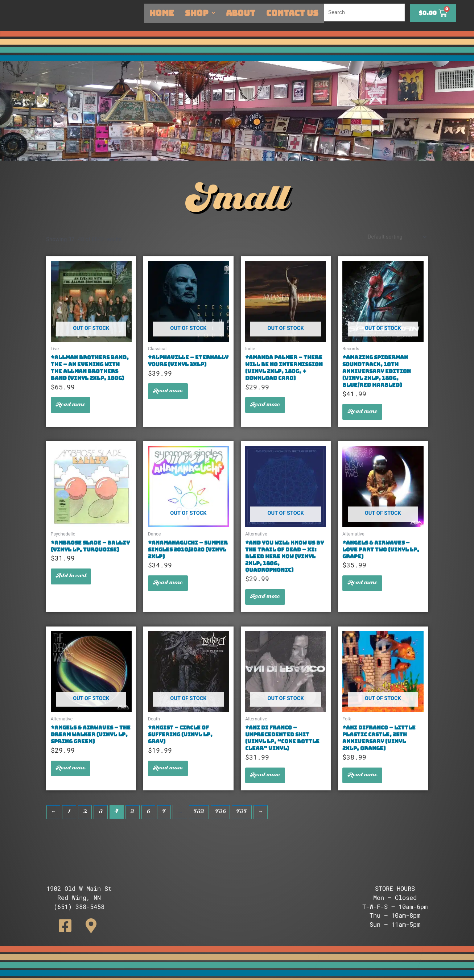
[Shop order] (395, 237)
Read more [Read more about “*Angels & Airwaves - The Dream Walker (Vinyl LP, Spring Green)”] (72, 777)
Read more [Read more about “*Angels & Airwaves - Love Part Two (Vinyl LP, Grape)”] (363, 589)
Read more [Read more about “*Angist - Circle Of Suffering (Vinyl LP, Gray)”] (169, 777)
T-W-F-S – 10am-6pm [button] (395, 907)
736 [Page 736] (225, 822)
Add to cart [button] (72, 582)
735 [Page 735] (202, 822)
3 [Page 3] (102, 822)
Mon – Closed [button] (395, 898)
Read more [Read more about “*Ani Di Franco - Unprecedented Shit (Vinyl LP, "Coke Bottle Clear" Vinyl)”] (266, 784)
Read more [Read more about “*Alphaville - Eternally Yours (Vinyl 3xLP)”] (169, 400)
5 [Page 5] (134, 822)
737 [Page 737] (248, 822)
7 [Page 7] (166, 822)
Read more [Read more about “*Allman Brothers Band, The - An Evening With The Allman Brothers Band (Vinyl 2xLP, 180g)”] (72, 407)
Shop (200, 13)
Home (162, 13)
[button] (79, 893)
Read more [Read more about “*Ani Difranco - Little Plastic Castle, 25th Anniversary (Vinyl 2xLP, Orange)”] (363, 784)
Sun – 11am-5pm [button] (395, 924)
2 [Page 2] (86, 822)
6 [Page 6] (150, 822)
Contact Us (292, 13)
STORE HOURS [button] (395, 888)
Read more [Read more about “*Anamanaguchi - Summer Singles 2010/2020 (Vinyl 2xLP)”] (169, 589)
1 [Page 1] (70, 822)
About (241, 13)
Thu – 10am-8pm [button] (395, 915)
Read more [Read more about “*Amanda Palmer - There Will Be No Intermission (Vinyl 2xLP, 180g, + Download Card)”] (266, 407)
